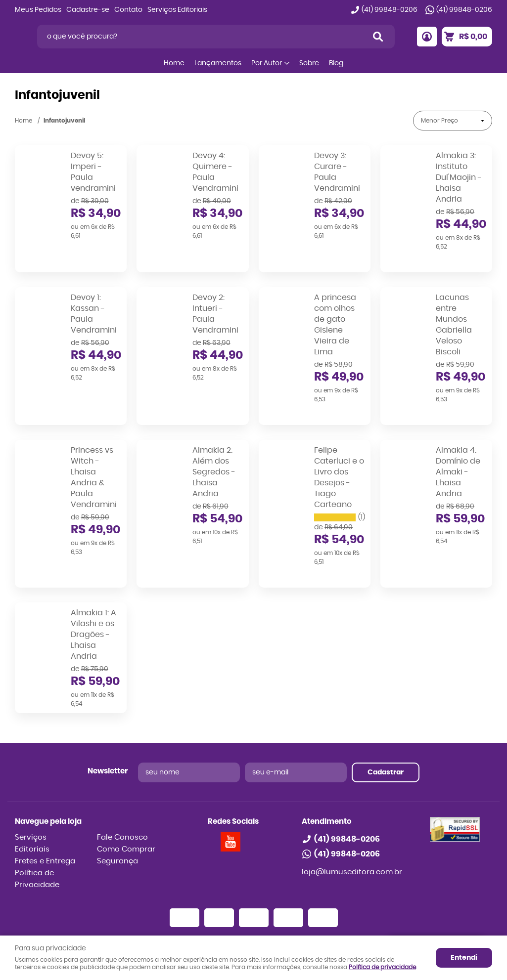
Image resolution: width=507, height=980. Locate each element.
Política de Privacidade (37, 830)
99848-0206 (390, 10)
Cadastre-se (88, 10)
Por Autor (267, 63)
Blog (336, 63)
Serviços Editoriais (177, 10)
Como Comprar (126, 800)
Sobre (309, 63)
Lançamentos (218, 63)
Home (174, 63)
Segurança (117, 812)
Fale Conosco (122, 788)
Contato (128, 10)
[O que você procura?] (378, 37)
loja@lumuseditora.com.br (352, 823)
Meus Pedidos (38, 10)
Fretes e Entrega (45, 812)
